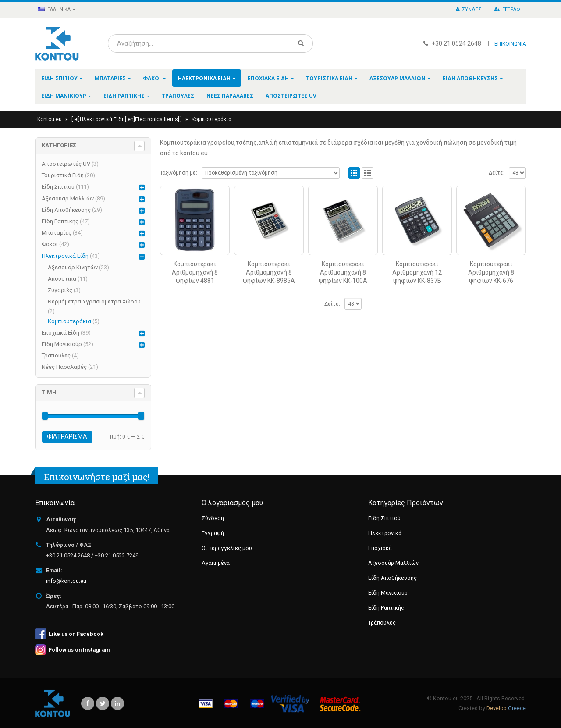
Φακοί (152, 78)
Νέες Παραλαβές (230, 96)
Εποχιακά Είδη (268, 78)
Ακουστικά (62, 279)
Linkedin (117, 703)
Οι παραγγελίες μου (227, 548)
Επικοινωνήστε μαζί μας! (97, 477)
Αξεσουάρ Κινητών (73, 267)
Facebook (88, 703)
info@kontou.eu (66, 581)
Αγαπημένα (216, 563)
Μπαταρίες (110, 78)
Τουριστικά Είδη (329, 78)
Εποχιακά (380, 548)
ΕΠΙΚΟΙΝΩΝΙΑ (510, 44)
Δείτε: (497, 173)
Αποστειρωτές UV (291, 96)
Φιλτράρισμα (67, 436)
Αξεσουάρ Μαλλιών (398, 78)
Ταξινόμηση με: (179, 173)
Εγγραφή (509, 9)
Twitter (103, 703)
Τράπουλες (178, 96)
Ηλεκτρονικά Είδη (204, 78)
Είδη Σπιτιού (59, 78)
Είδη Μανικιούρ (64, 96)
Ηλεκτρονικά (385, 533)
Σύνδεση (470, 9)
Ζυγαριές (60, 290)
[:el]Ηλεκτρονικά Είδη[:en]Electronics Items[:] (127, 119)
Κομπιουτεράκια (69, 321)
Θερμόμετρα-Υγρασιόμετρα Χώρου (94, 302)
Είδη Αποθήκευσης (470, 78)
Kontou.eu (50, 119)
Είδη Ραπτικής (124, 96)
